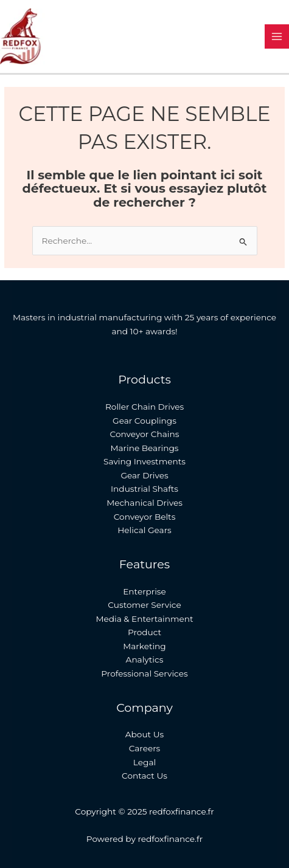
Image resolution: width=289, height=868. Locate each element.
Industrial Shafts (144, 489)
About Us (144, 734)
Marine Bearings (144, 448)
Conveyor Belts (145, 517)
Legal (144, 762)
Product (144, 632)
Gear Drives (144, 475)
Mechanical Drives (144, 503)
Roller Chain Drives (144, 407)
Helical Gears (144, 530)
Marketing (144, 646)
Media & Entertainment (144, 619)
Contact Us (144, 776)
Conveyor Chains (145, 434)
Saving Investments (144, 461)
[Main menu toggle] (277, 37)
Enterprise (144, 591)
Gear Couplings (144, 421)
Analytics (145, 660)
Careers (145, 748)
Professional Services (144, 673)
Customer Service (144, 605)
